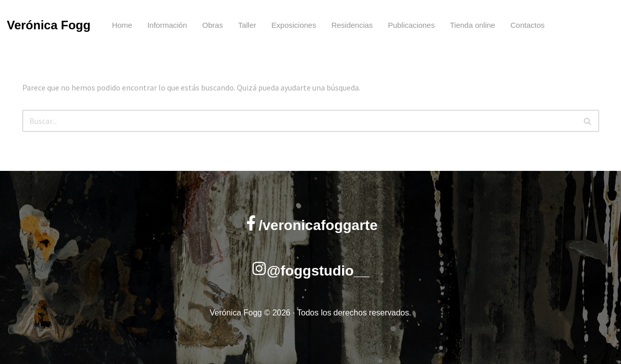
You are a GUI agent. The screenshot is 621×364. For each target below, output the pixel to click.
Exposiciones (294, 25)
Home (122, 25)
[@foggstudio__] (259, 268)
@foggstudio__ (318, 271)
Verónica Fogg (49, 25)
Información (167, 25)
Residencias (352, 25)
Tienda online (473, 25)
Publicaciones (411, 25)
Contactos (527, 25)
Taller (247, 25)
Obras (213, 25)
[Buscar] (299, 121)
